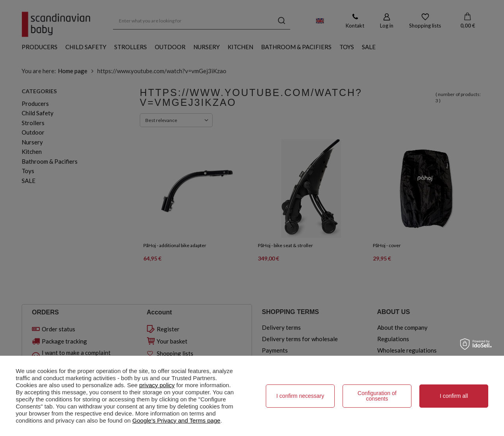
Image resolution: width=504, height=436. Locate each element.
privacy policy (157, 385)
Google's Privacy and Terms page (176, 420)
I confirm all (454, 396)
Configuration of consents (377, 396)
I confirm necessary (300, 396)
